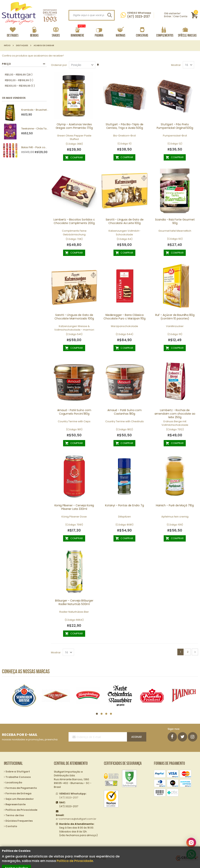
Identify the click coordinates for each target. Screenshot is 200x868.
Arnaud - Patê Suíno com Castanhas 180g (125, 412)
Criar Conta (180, 16)
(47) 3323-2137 (73, 796)
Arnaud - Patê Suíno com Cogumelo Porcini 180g (74, 412)
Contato (11, 826)
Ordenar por (59, 65)
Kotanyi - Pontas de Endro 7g (125, 505)
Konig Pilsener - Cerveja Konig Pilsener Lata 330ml (74, 507)
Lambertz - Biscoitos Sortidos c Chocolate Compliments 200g (74, 221)
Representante (16, 804)
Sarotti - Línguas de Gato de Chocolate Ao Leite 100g (125, 221)
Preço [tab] (6, 64)
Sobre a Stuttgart (18, 772)
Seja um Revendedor (20, 799)
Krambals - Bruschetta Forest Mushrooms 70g (35, 110)
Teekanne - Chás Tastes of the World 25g (35, 129)
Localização (14, 782)
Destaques (22, 46)
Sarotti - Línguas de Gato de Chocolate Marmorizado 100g (74, 317)
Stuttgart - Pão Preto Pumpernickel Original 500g (175, 126)
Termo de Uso (15, 815)
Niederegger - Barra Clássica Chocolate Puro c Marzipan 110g (125, 317)
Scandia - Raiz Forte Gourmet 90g (175, 221)
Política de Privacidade (75, 861)
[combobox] (92, 15)
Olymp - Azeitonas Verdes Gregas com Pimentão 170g (74, 126)
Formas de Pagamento (21, 788)
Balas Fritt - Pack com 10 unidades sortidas (35, 147)
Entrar (168, 16)
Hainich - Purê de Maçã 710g (175, 505)
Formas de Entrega (18, 793)
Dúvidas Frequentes (19, 821)
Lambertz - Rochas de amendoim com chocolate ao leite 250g (175, 414)
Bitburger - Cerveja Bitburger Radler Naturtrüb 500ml (74, 602)
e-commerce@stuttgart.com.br (76, 819)
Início (7, 46)
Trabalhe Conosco (18, 777)
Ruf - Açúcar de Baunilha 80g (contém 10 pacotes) (175, 317)
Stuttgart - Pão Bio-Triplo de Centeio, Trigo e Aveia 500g (125, 126)
